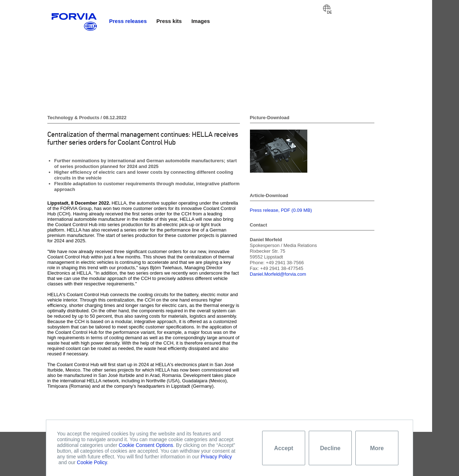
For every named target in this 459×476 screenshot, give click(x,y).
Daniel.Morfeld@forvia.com (278, 274)
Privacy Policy (216, 457)
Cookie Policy (92, 462)
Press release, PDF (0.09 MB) (281, 210)
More (377, 448)
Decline (330, 448)
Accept (283, 448)
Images (201, 21)
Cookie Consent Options (146, 445)
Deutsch (327, 8)
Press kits (169, 21)
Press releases (128, 21)
